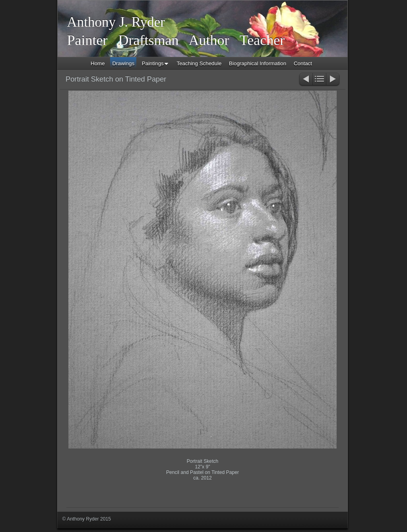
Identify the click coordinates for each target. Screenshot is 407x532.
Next (333, 80)
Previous (305, 80)
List (319, 80)
